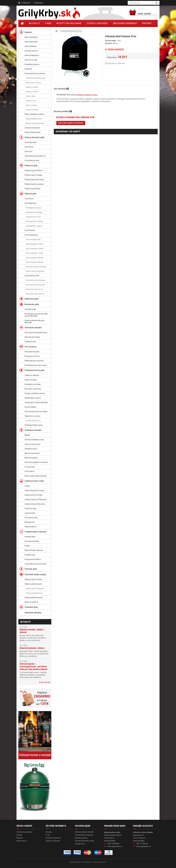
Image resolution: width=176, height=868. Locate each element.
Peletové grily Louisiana (34, 184)
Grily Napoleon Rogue (33, 208)
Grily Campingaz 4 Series (35, 244)
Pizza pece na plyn (32, 352)
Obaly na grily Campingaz (35, 589)
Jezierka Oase (80, 844)
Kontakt (147, 23)
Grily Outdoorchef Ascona (35, 294)
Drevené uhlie (30, 537)
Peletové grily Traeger (33, 175)
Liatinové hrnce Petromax (35, 504)
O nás (48, 23)
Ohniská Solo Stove (32, 337)
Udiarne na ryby (31, 60)
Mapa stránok (21, 841)
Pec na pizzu (30, 347)
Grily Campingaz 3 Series (35, 249)
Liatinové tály (30, 513)
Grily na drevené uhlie (35, 137)
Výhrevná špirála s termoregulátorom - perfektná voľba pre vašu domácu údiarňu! (33, 666)
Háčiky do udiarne (32, 87)
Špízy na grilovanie (32, 453)
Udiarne (28, 32)
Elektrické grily (31, 299)
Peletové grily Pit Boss (34, 170)
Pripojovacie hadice (33, 559)
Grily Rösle (29, 147)
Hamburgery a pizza (33, 398)
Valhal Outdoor (31, 527)
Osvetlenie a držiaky (33, 384)
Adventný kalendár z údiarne (32, 648)
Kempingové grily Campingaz (36, 267)
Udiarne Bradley (31, 37)
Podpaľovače (30, 555)
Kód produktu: (111, 41)
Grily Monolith (30, 309)
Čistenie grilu (31, 569)
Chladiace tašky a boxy (34, 425)
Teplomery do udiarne (33, 83)
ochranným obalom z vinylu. (87, 95)
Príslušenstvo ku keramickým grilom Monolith (36, 315)
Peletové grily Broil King (34, 180)
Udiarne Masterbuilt (32, 132)
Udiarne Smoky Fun (32, 128)
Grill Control (29, 471)
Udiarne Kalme (30, 46)
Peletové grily (31, 165)
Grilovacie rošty (31, 518)
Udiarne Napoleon (32, 55)
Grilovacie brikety (32, 541)
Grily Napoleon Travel (33, 217)
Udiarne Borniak (31, 42)
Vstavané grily (31, 607)
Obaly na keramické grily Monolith (34, 321)
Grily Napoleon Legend (34, 226)
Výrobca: (109, 43)
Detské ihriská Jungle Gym (84, 835)
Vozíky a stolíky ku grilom (35, 393)
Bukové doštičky (31, 458)
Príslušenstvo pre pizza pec (36, 365)
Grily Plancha (30, 230)
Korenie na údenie (32, 110)
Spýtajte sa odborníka (117, 63)
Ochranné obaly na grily (35, 574)
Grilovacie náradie (33, 430)
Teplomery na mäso (33, 416)
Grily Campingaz (31, 235)
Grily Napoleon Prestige (34, 212)
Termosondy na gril (32, 444)
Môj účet (20, 838)
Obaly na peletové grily (34, 598)
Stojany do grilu (31, 449)
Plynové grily (30, 194)
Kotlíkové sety (30, 342)
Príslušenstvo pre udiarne (35, 73)
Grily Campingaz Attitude (35, 262)
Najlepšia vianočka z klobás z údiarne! (32, 631)
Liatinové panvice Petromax (36, 499)
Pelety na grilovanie (32, 189)
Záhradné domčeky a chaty (84, 841)
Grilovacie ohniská (33, 328)
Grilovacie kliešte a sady (34, 440)
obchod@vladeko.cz (115, 846)
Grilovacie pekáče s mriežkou (36, 462)
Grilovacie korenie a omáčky (36, 411)
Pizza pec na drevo (32, 356)
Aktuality (25, 622)
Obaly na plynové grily (33, 584)
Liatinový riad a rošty (34, 481)
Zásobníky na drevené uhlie (36, 564)
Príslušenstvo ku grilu (35, 370)
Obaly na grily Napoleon (34, 593)
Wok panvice (30, 522)
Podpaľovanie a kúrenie (36, 532)
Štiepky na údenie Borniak (35, 123)
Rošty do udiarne (32, 92)
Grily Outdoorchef (32, 160)
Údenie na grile (31, 380)
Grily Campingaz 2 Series (35, 253)
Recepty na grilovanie (69, 23)
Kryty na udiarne (31, 105)
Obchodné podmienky (125, 23)
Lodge (27, 486)
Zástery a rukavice (32, 375)
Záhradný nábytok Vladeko (84, 832)
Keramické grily (32, 304)
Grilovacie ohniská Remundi (36, 333)
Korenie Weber (30, 407)
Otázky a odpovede (97, 23)
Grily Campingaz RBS (33, 239)
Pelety (27, 546)
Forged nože (30, 467)
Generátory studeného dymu (36, 78)
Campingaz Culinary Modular (36, 402)
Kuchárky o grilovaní (33, 389)
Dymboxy (28, 69)
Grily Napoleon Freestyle (34, 221)
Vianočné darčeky (33, 613)
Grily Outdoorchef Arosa (34, 289)
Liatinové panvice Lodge (34, 490)
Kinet (105, 862)
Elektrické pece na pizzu (34, 361)
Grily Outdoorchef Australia (35, 280)
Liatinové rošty (30, 509)
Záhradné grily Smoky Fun (35, 156)
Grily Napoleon (31, 142)
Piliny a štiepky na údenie (34, 114)
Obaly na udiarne (31, 602)
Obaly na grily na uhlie (33, 579)
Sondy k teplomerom (33, 421)
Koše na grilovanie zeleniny (36, 476)
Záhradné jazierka (81, 838)
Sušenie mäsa (31, 101)
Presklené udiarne (32, 64)
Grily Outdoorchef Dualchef (35, 285)
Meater (27, 435)
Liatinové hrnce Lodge (33, 495)
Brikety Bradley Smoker (34, 119)
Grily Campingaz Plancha (34, 258)
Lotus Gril (28, 151)
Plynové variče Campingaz (35, 271)
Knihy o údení (30, 96)
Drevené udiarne (31, 51)
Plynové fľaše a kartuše (34, 550)
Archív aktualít (45, 682)
